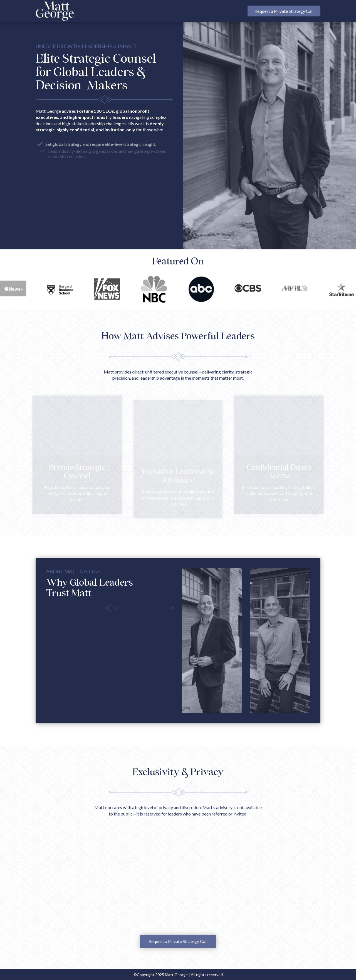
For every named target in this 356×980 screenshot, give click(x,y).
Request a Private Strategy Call (284, 11)
